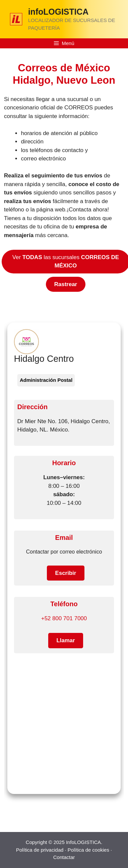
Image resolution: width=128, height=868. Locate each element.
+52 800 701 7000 (64, 618)
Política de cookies (88, 850)
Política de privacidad (40, 850)
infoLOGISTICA (58, 12)
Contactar (64, 857)
